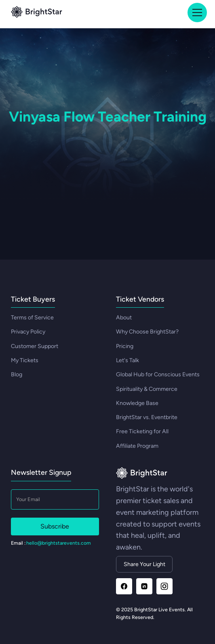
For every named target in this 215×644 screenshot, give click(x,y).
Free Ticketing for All (142, 431)
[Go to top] (37, 13)
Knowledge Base (137, 403)
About (124, 318)
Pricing (125, 346)
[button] (196, 13)
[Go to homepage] (142, 474)
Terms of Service (32, 318)
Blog (17, 374)
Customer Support (35, 346)
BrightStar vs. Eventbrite (147, 417)
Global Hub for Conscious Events (158, 374)
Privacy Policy (28, 332)
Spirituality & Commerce (147, 389)
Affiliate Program (137, 446)
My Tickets (25, 360)
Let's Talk (128, 360)
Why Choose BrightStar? (147, 332)
